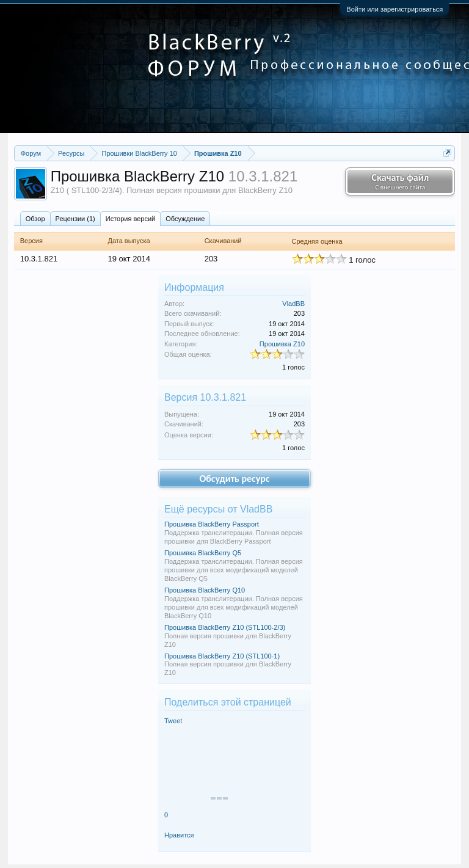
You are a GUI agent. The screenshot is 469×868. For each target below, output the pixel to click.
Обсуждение (185, 219)
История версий (130, 219)
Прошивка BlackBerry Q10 (205, 590)
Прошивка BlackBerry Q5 (203, 553)
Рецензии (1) (75, 219)
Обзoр (35, 219)
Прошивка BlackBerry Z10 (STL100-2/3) (225, 627)
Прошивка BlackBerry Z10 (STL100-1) (222, 656)
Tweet (173, 721)
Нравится (179, 835)
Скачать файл (400, 181)
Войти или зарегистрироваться (394, 9)
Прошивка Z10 (282, 344)
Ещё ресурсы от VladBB (218, 509)
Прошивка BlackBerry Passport (212, 524)
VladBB (293, 304)
